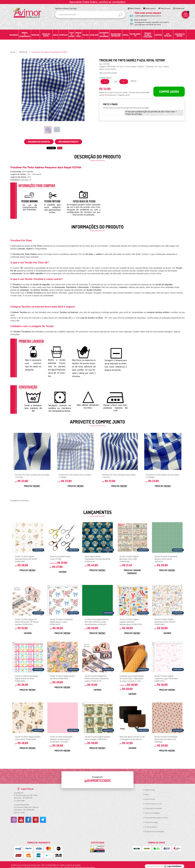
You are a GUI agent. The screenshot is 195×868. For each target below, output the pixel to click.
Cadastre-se (180, 8)
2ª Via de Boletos (151, 827)
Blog (147, 794)
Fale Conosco (165, 8)
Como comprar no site (153, 804)
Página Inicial (150, 790)
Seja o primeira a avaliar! (108, 73)
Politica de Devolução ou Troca (156, 818)
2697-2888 (19, 801)
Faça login (73, 8)
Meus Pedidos (135, 8)
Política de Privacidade (153, 808)
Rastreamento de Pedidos (155, 832)
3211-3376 (19, 813)
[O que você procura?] (120, 15)
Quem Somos (150, 799)
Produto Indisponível (76, 451)
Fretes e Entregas (151, 822)
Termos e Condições (153, 813)
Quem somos (150, 8)
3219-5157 (140, 20)
